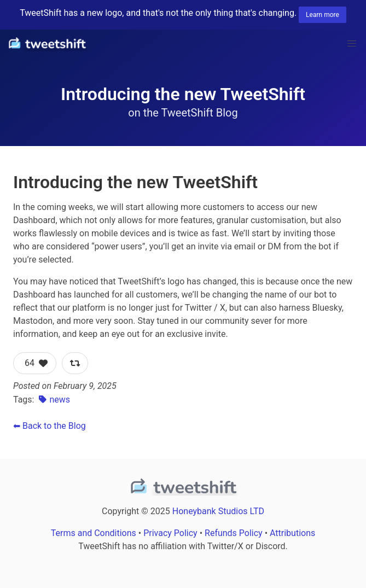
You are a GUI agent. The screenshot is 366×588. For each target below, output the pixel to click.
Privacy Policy (170, 533)
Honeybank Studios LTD (218, 511)
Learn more (323, 15)
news (53, 400)
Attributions (292, 533)
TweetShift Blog (199, 113)
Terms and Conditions (94, 533)
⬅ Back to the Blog (50, 426)
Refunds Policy (234, 533)
